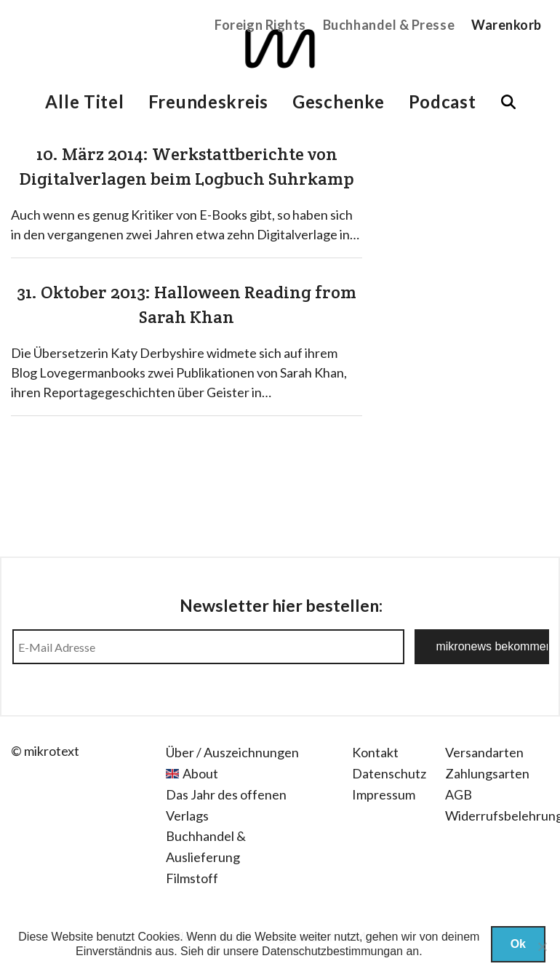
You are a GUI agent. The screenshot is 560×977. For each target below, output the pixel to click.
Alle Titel (84, 101)
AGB (459, 794)
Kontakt (375, 752)
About (200, 773)
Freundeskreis (208, 101)
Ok (518, 944)
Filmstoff (192, 878)
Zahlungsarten (487, 773)
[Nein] (542, 946)
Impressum (384, 794)
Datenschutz (389, 773)
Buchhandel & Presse (389, 25)
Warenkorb (507, 25)
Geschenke (338, 101)
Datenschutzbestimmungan (332, 951)
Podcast (443, 101)
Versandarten (484, 752)
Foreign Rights (260, 25)
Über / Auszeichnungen (232, 752)
